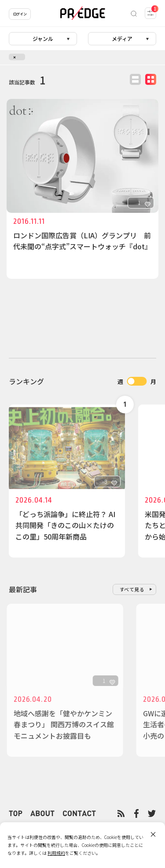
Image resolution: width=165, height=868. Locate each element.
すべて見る (132, 589)
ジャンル (43, 38)
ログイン (20, 14)
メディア (122, 38)
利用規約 (56, 853)
